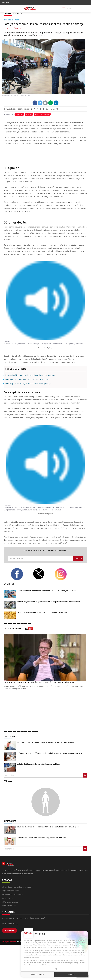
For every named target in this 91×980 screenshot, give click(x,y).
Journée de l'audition (42, 114)
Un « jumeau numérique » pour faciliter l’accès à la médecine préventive (39, 682)
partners (38, 941)
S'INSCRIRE (9, 930)
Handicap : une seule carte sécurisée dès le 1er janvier (28, 379)
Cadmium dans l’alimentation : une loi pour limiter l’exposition (42, 612)
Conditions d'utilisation (13, 894)
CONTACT (6, 2)
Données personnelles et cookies (17, 887)
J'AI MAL (8, 781)
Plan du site (8, 898)
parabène (19, 114)
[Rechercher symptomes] (85, 849)
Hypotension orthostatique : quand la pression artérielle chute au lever (46, 742)
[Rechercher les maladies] (85, 775)
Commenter (52, 109)
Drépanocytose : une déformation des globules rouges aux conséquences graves (49, 753)
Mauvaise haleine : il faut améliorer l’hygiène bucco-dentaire (41, 838)
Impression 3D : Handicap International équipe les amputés (30, 375)
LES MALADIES (11, 737)
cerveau (29, 114)
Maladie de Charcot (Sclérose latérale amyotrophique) (39, 764)
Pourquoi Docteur (9, 942)
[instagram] (64, 574)
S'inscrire (78, 558)
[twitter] (42, 574)
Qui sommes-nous (11, 891)
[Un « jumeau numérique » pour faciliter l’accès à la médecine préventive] (45, 657)
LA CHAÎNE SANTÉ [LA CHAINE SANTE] (12, 629)
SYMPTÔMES (10, 821)
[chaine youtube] (29, 629)
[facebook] (20, 574)
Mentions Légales (11, 902)
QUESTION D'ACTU (13, 13)
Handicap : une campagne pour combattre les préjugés (28, 383)
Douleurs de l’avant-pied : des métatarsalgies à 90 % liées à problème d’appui (48, 827)
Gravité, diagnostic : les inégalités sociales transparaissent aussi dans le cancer (49, 602)
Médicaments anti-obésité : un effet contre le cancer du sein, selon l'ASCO (47, 591)
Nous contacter (10, 906)
